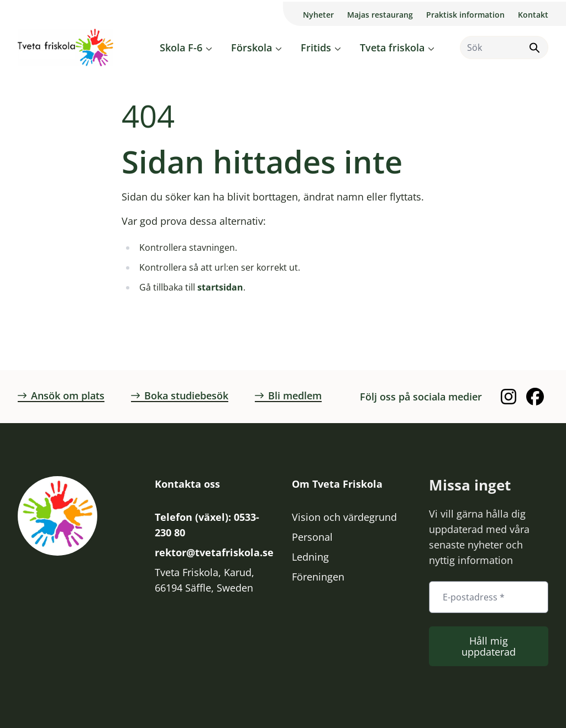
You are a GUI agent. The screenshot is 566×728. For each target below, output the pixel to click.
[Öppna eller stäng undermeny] (209, 49)
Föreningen (318, 577)
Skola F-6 (181, 48)
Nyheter (318, 15)
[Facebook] (535, 397)
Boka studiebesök (180, 395)
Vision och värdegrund (344, 517)
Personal (312, 537)
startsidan (220, 287)
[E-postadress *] (489, 597)
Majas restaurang (380, 15)
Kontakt (533, 15)
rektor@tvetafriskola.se (214, 552)
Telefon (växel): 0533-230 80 (207, 525)
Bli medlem (288, 395)
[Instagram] (509, 397)
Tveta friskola (392, 48)
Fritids (316, 48)
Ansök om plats (61, 395)
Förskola (251, 48)
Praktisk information (465, 15)
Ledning (310, 557)
